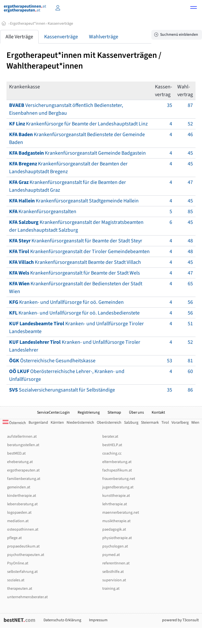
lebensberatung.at (22, 504)
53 (170, 361)
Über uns (136, 412)
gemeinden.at (19, 487)
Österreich (14, 423)
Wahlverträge (104, 37)
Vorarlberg (180, 423)
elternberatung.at (117, 462)
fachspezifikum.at (117, 470)
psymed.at (111, 555)
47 (190, 182)
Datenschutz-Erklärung (62, 620)
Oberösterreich (109, 423)
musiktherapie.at (116, 521)
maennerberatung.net (121, 513)
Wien (195, 423)
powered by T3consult (180, 620)
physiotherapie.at (117, 538)
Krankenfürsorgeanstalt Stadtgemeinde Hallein (74, 201)
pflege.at (14, 538)
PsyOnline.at (18, 563)
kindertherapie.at (22, 496)
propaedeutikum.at (23, 546)
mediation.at (18, 521)
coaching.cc (112, 453)
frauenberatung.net (119, 479)
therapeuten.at (20, 589)
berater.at (110, 437)
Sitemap (114, 412)
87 (190, 105)
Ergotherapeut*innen (28, 24)
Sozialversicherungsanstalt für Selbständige (62, 390)
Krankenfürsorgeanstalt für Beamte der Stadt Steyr (76, 241)
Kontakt (158, 412)
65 (190, 284)
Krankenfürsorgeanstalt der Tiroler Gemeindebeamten (79, 251)
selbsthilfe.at (113, 572)
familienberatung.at (24, 479)
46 (190, 135)
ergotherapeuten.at (23, 470)
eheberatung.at (20, 462)
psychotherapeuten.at (26, 555)
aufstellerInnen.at (22, 437)
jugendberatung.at (118, 487)
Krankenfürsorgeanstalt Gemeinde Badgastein (77, 153)
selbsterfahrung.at (22, 572)
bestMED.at (16, 453)
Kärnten (57, 423)
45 (190, 153)
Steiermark (150, 423)
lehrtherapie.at (115, 504)
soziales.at (16, 580)
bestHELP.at (112, 445)
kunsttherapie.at (116, 496)
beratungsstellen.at (23, 445)
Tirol (165, 423)
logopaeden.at (19, 513)
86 (190, 390)
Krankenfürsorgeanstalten (43, 212)
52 (190, 124)
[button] (194, 8)
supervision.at (114, 580)
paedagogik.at (114, 529)
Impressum (98, 620)
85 (190, 212)
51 (190, 324)
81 (190, 361)
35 (170, 105)
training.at (111, 589)
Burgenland (38, 423)
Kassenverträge (60, 24)
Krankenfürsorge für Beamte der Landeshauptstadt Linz (78, 124)
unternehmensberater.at (27, 597)
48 (190, 241)
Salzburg (131, 423)
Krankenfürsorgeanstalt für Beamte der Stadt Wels (75, 273)
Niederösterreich (80, 423)
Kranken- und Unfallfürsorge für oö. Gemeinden (66, 302)
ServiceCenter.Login (53, 412)
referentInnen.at (116, 563)
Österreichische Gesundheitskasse (52, 361)
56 (190, 302)
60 (190, 371)
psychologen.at (115, 546)
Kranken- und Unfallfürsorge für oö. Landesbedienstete (74, 313)
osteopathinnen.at (23, 529)
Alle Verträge (19, 37)
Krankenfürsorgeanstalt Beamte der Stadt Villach (75, 262)
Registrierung (89, 412)
